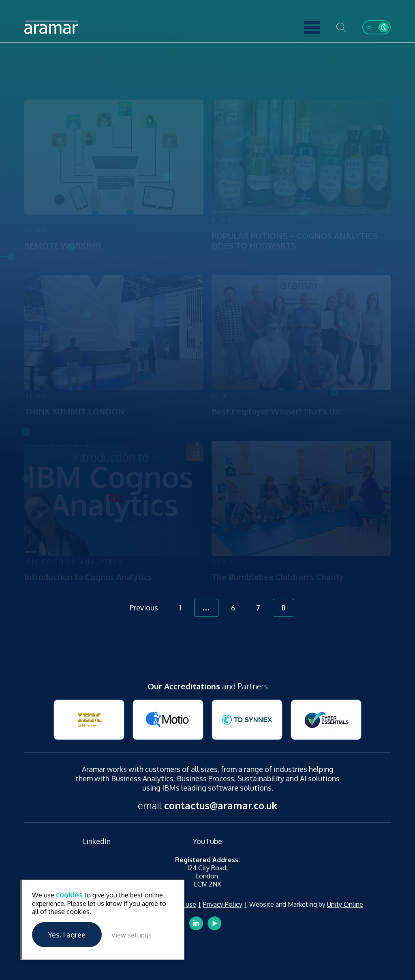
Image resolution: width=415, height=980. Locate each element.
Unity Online (345, 904)
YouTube (207, 841)
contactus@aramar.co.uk (221, 805)
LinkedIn (97, 841)
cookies (69, 895)
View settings (132, 935)
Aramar (51, 27)
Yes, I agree (67, 935)
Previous (144, 608)
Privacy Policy (223, 904)
